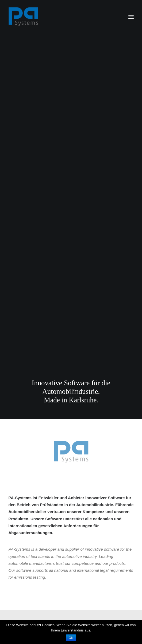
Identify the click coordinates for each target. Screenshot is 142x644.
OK (71, 638)
